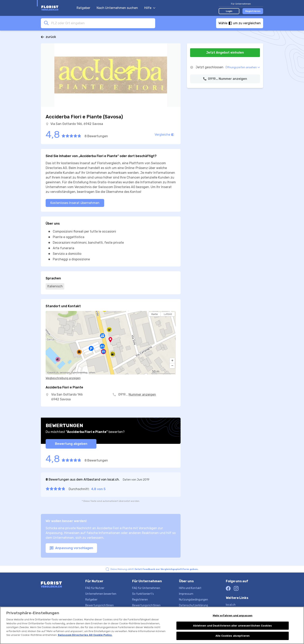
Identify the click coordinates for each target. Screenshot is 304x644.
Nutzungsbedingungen (193, 600)
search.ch (54, 373)
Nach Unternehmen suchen (117, 8)
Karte (155, 314)
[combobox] (102, 23)
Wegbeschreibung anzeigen (63, 378)
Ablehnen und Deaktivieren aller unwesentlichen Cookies (232, 626)
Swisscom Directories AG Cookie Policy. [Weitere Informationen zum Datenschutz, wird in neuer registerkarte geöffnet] (85, 635)
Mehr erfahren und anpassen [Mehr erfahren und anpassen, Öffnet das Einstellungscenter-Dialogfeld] (233, 616)
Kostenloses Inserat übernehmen (75, 203)
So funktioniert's (143, 594)
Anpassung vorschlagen (71, 548)
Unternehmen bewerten (101, 594)
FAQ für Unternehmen (146, 588)
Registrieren (253, 11)
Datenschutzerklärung (193, 605)
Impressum (186, 594)
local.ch (231, 605)
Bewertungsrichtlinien (100, 605)
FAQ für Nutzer (95, 588)
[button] (172, 361)
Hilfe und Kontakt (190, 588)
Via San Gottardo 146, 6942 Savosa (77, 124)
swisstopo (65, 373)
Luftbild (168, 314)
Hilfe (150, 8)
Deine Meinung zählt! (154, 569)
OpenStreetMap (79, 373)
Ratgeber (83, 8)
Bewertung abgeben (71, 444)
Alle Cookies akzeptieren (233, 636)
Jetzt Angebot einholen (225, 53)
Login (229, 11)
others (92, 373)
